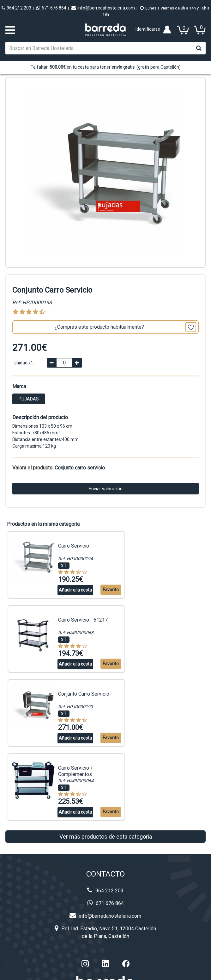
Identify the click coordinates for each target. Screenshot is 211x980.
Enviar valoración (106, 489)
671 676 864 (51, 8)
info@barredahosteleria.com (103, 8)
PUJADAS (29, 399)
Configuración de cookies (166, 972)
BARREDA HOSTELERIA (74, 972)
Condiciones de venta (105, 948)
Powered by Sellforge (118, 972)
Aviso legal (105, 936)
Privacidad (105, 923)
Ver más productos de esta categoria (106, 709)
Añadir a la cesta (67, 590)
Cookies (105, 910)
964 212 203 (16, 8)
